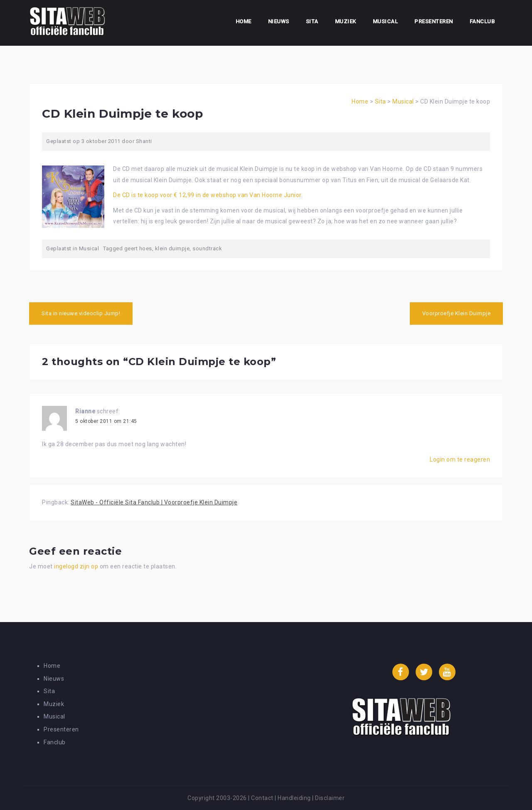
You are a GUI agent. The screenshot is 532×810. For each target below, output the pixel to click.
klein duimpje (172, 248)
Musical (385, 21)
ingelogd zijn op (76, 566)
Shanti (144, 141)
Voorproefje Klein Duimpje (457, 313)
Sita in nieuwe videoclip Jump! (81, 313)
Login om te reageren (460, 459)
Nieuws (279, 21)
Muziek (346, 21)
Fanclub (482, 21)
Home (244, 21)
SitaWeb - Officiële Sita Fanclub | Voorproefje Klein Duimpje (154, 502)
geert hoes (138, 248)
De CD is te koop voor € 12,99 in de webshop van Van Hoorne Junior (207, 195)
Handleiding (294, 798)
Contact (262, 798)
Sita (312, 21)
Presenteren (434, 21)
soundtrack (207, 248)
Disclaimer (330, 798)
